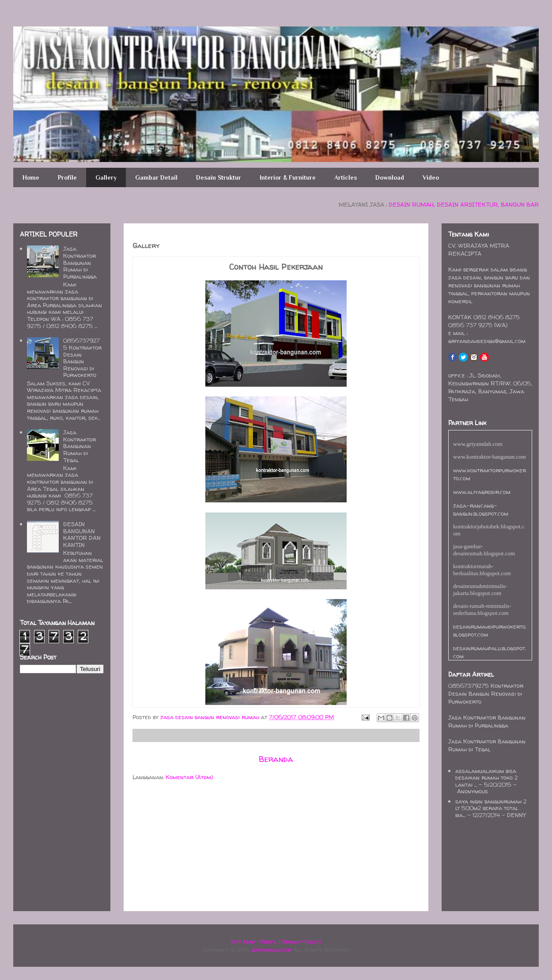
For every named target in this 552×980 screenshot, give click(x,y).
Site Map (243, 942)
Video (431, 177)
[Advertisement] (159, 847)
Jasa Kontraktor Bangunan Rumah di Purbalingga (80, 262)
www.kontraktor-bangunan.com (490, 457)
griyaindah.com (272, 950)
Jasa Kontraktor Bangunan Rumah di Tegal (79, 446)
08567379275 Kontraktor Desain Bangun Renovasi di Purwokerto (82, 358)
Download (390, 177)
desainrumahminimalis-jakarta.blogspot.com (480, 590)
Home (31, 177)
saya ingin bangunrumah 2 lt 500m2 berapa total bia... (491, 808)
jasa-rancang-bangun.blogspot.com (481, 509)
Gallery (106, 177)
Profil (269, 942)
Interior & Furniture (288, 177)
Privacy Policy (302, 942)
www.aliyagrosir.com (482, 492)
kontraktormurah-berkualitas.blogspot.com (482, 570)
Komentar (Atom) (189, 777)
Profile (67, 177)
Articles (346, 177)
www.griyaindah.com (478, 444)
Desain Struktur (219, 177)
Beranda (276, 759)
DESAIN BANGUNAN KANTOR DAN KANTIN (82, 534)
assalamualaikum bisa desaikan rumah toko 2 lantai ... (486, 778)
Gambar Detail (156, 177)
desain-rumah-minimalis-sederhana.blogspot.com (482, 609)
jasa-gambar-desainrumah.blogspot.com (484, 550)
